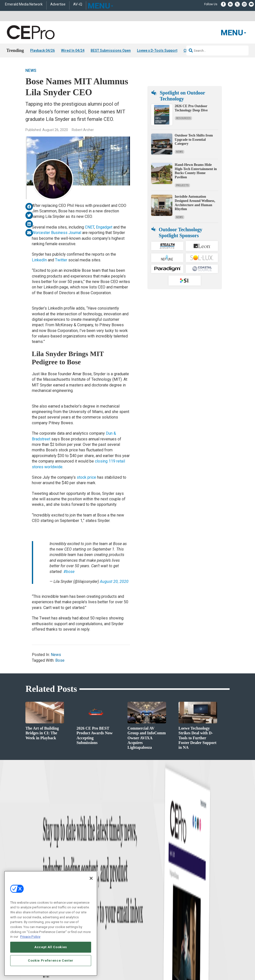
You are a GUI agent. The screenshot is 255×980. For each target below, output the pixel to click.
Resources (183, 118)
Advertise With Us (139, 885)
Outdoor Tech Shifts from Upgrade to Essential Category (194, 140)
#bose (69, 572)
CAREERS (100, 963)
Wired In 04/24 (73, 50)
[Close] (91, 878)
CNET (90, 227)
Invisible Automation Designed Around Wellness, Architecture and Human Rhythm (195, 203)
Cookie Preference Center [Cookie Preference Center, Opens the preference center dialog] (51, 960)
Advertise (58, 4)
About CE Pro (136, 892)
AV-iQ (78, 4)
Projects (182, 185)
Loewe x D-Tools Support (157, 50)
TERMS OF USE (191, 968)
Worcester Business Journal (57, 233)
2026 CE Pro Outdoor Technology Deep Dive (191, 108)
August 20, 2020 (114, 582)
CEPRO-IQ (134, 910)
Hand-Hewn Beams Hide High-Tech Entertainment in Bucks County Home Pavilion (196, 171)
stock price (86, 477)
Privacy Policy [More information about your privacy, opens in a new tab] (30, 937)
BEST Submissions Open (111, 50)
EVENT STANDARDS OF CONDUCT (183, 963)
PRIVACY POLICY (216, 968)
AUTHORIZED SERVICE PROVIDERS (133, 963)
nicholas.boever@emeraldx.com (209, 921)
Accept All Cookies (51, 947)
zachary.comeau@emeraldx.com (209, 902)
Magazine (134, 898)
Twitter (62, 260)
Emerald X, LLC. (193, 956)
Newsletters (135, 904)
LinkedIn (40, 260)
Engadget (104, 227)
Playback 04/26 (42, 50)
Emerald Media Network (24, 4)
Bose (60, 660)
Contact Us (195, 928)
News (31, 70)
